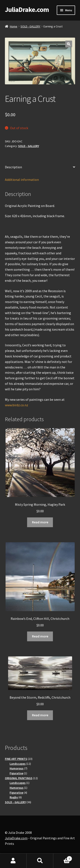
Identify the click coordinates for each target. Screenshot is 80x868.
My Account (13, 861)
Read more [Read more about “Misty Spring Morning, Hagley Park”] (40, 522)
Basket (63, 858)
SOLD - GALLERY (30, 26)
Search (40, 861)
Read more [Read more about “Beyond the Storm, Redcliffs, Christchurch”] (40, 715)
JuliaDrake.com (27, 10)
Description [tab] (13, 167)
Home (14, 26)
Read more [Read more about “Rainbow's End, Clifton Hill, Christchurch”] (40, 636)
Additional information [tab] (22, 180)
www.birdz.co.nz (17, 405)
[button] (69, 44)
